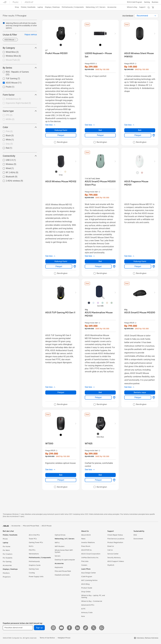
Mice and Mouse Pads (63, 571)
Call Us (110, 550)
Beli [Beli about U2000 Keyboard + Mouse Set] (100, 130)
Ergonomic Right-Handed (18, 103)
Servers (58, 556)
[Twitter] (94, 628)
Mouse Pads (13, 60)
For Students (8, 558)
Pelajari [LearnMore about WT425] (98, 480)
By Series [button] (20, 68)
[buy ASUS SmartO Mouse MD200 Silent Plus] (100, 183)
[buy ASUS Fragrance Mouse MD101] (140, 183)
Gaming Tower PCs (36, 543)
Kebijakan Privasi (64, 638)
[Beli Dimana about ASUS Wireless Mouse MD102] (74, 266)
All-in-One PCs (34, 535)
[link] (7, 7)
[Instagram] (53, 628)
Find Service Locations (116, 539)
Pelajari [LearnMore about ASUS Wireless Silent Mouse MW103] (138, 135)
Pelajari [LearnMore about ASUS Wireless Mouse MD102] (59, 266)
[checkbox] (20, 60)
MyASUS (111, 565)
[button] (147, 2)
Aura (83, 616)
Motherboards (34, 562)
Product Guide (87, 588)
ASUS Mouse (47, 526)
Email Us (111, 546)
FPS (9, 115)
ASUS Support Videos (116, 561)
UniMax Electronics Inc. (90, 558)
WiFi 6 (57, 543)
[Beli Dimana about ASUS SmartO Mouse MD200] (153, 398)
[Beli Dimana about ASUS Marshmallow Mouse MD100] (114, 398)
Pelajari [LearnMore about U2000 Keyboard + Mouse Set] (100, 135)
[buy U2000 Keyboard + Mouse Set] (100, 55)
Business (155, 2)
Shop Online (86, 592)
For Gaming (7, 562)
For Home (6, 547)
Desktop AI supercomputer (65, 560)
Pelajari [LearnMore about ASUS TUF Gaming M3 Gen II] (61, 392)
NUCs (31, 546)
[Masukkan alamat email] (18, 628)
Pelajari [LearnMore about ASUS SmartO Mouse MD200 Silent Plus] (98, 266)
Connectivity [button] (20, 156)
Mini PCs (32, 550)
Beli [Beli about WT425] (100, 475)
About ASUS (86, 535)
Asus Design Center (89, 573)
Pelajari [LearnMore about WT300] (61, 480)
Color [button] (20, 127)
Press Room (86, 546)
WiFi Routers (60, 546)
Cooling (32, 573)
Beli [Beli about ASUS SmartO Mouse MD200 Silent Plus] (100, 261)
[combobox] (146, 16)
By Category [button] (20, 48)
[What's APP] (102, 628)
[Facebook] (69, 628)
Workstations (34, 554)
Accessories (7, 565)
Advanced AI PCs (88, 605)
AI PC (83, 609)
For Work (6, 550)
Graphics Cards (35, 565)
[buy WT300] (49, 444)
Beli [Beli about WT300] (61, 475)
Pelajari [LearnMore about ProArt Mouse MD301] (61, 135)
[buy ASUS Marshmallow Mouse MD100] (100, 314)
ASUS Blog (85, 584)
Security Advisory (114, 558)
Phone (5, 539)
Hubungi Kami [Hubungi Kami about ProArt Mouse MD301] (61, 130)
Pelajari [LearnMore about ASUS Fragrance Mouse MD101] (138, 266)
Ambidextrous (13, 99)
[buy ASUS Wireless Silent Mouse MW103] (140, 55)
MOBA (10, 119)
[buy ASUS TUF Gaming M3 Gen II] (60, 313)
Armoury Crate (87, 613)
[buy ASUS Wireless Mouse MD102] (61, 182)
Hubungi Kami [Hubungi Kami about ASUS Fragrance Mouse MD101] (140, 261)
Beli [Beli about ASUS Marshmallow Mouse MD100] (100, 392)
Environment (138, 539)
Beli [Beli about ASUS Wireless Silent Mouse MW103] (140, 130)
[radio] (61, 45)
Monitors (6, 573)
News (83, 539)
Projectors (7, 577)
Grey (9, 144)
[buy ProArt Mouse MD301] (56, 53)
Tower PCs (33, 539)
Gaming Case (34, 569)
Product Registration (115, 543)
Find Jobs (85, 561)
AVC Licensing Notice (89, 580)
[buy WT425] (89, 444)
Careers (84, 565)
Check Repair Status (115, 535)
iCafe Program (87, 577)
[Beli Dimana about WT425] (114, 480)
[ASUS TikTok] (86, 628)
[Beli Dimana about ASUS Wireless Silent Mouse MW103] (153, 135)
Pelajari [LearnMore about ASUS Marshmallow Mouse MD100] (98, 397)
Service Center (113, 554)
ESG (135, 535)
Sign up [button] (39, 628)
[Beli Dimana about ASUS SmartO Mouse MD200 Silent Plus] (114, 266)
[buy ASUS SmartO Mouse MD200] (140, 313)
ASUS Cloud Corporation (91, 554)
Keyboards (59, 567)
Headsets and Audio (62, 575)
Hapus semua (31, 35)
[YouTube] (61, 628)
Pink (9, 131)
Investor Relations (88, 543)
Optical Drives (60, 535)
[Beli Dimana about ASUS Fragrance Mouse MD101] (153, 266)
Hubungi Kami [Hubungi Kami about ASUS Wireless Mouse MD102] (61, 261)
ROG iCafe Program (134, 2)
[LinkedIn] (77, 628)
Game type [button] (20, 111)
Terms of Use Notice (47, 638)
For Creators (8, 554)
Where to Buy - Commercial (92, 601)
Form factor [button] (20, 95)
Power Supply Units (36, 577)
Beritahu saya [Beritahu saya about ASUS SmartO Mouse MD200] (140, 392)
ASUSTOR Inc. (87, 550)
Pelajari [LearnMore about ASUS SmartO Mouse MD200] (138, 397)
